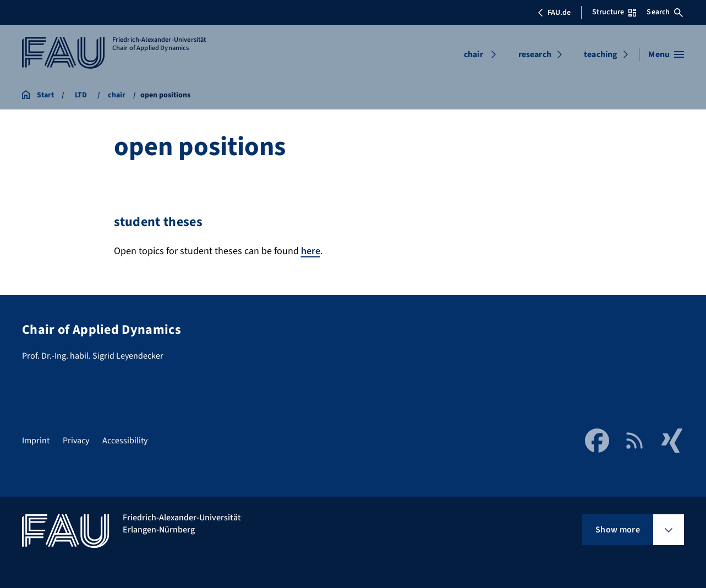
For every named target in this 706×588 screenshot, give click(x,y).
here (311, 251)
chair (474, 54)
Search (665, 12)
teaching (601, 54)
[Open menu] (666, 54)
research (535, 54)
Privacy (76, 441)
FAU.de (554, 13)
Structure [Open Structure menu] (614, 12)
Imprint (36, 441)
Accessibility (125, 441)
